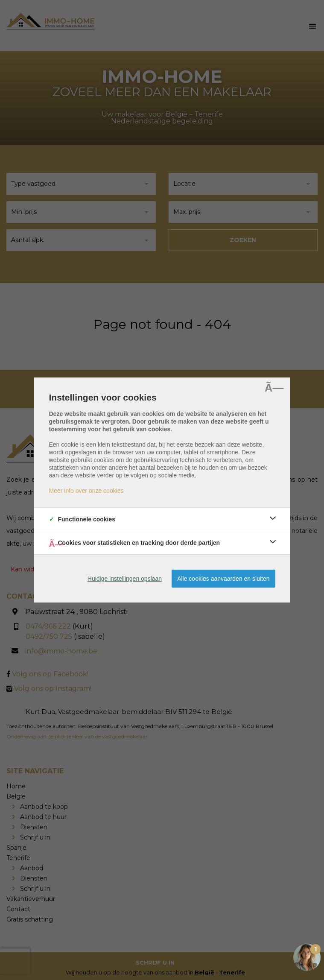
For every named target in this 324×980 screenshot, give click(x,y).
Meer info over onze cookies (86, 491)
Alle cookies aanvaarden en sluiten (223, 579)
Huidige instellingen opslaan (125, 579)
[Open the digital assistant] (307, 957)
